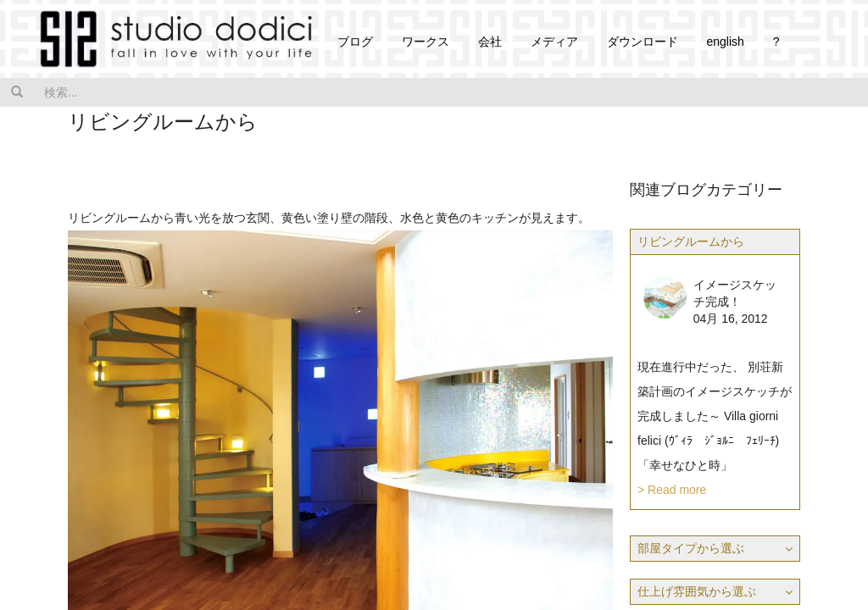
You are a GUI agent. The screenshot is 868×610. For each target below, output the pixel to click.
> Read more (672, 490)
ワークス (426, 42)
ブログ (355, 42)
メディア (554, 42)
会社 (490, 42)
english (725, 42)
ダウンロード (643, 42)
